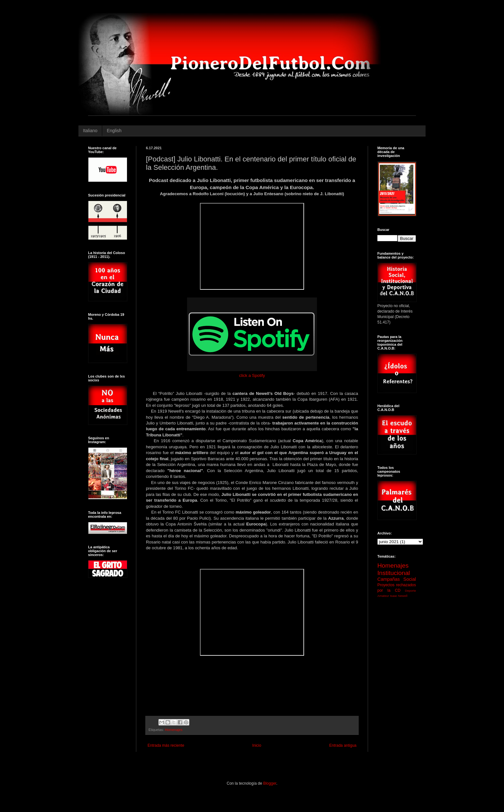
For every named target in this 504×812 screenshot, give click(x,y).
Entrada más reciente (166, 745)
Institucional (394, 573)
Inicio (257, 745)
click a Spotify (252, 375)
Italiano (90, 131)
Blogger (270, 783)
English (114, 131)
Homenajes (174, 730)
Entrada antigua (343, 745)
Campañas (389, 579)
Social (410, 579)
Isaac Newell (399, 596)
